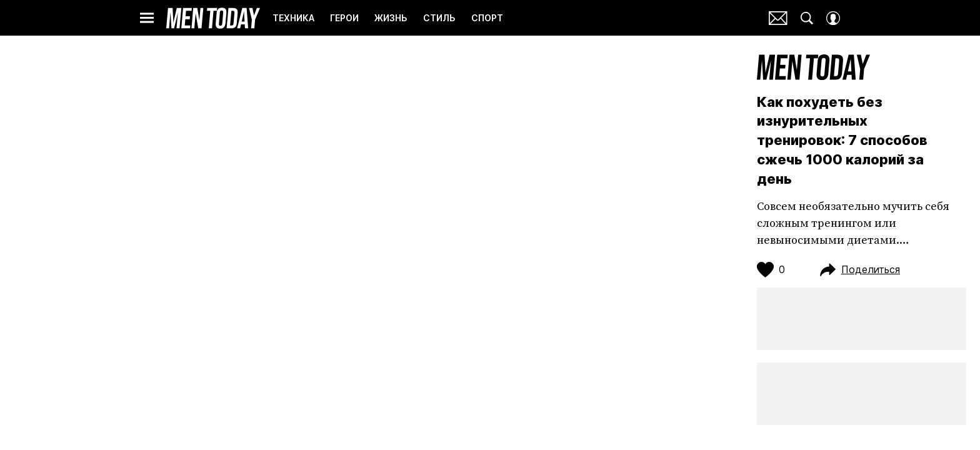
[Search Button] (807, 18)
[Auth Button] (833, 18)
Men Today (213, 18)
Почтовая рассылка (778, 18)
